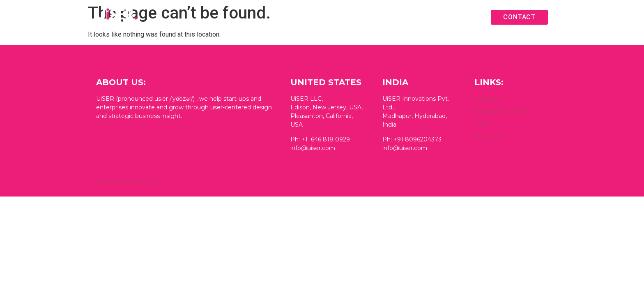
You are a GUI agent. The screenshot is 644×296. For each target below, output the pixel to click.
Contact (519, 17)
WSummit (489, 137)
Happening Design (503, 111)
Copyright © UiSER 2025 (126, 182)
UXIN (482, 124)
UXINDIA (488, 99)
